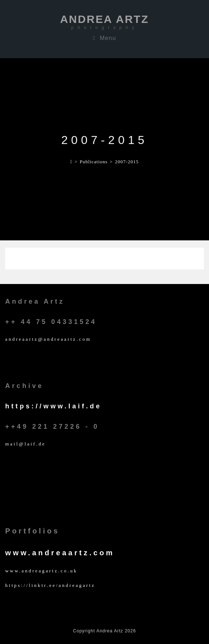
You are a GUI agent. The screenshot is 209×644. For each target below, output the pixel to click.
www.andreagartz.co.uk (41, 571)
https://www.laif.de (53, 406)
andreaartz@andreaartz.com (48, 339)
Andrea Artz (104, 21)
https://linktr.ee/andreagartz (50, 585)
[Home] (71, 162)
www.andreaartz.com (60, 553)
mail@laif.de (25, 444)
